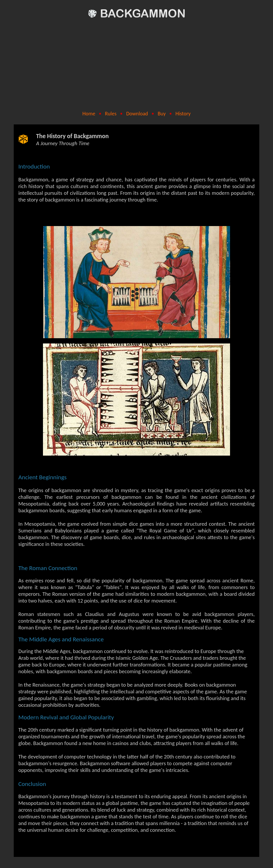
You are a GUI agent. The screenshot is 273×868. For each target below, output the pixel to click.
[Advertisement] (137, 65)
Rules (111, 114)
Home (89, 114)
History (183, 114)
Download (137, 114)
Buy (161, 114)
